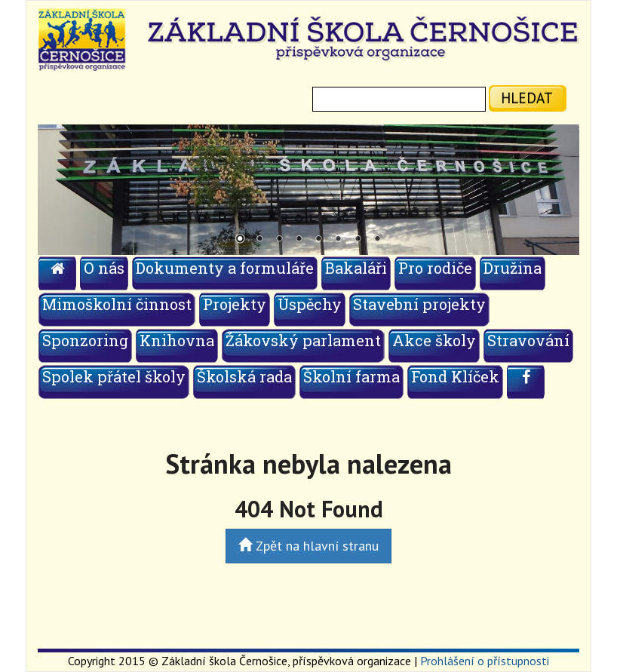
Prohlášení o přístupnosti (485, 661)
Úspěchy (310, 304)
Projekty (235, 304)
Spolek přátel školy (114, 376)
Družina (513, 268)
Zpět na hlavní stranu (308, 546)
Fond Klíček (455, 376)
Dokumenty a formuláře (225, 268)
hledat (527, 98)
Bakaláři (356, 268)
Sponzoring (85, 340)
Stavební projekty (419, 304)
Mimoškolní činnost (117, 304)
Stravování (528, 340)
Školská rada (244, 376)
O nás (104, 268)
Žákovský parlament (303, 340)
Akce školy (434, 340)
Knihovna (177, 340)
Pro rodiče (435, 268)
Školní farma (351, 376)
